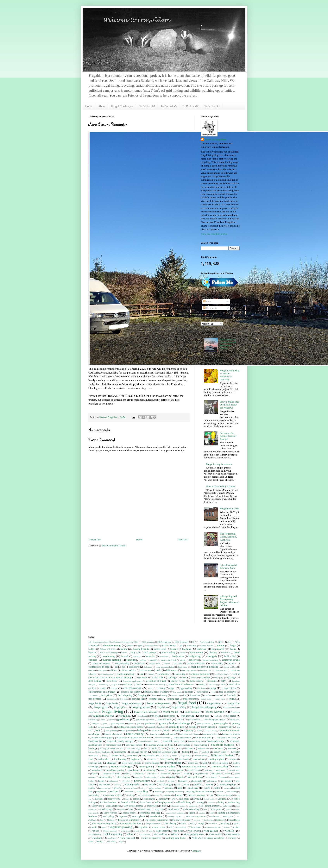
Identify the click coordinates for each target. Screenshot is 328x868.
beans (233, 649)
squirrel (202, 813)
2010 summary (148, 642)
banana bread (160, 649)
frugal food (187, 703)
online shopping (123, 777)
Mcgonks (111, 763)
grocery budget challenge (175, 723)
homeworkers (184, 745)
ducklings (128, 685)
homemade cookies (183, 738)
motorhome (97, 770)
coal (142, 674)
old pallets (216, 774)
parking (163, 777)
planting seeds (132, 784)
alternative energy (112, 645)
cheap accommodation (165, 667)
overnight (138, 777)
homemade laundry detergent (120, 741)
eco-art (114, 688)
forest (155, 695)
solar (205, 809)
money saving (167, 766)
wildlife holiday (95, 834)
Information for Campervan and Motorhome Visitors (228, 344)
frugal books (95, 703)
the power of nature (181, 820)
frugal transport (192, 712)
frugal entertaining (132, 703)
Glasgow (95, 723)
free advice (195, 695)
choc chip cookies (189, 670)
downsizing (104, 685)
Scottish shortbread (108, 802)
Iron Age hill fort (139, 752)
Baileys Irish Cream (108, 649)
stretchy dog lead (175, 816)
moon (237, 767)
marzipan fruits (95, 763)
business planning (112, 660)
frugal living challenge (146, 712)
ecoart (151, 688)
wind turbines (145, 834)
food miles (93, 695)
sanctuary (163, 799)
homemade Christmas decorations (134, 737)
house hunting (201, 745)
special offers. (129, 813)
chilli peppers (171, 670)
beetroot (92, 653)
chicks (159, 670)
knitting (186, 752)
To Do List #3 (169, 106)
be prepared (218, 649)
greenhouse (150, 723)
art (181, 646)
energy (213, 688)
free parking (112, 699)
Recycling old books (174, 792)
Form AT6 (176, 695)
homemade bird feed (211, 734)
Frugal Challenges (122, 106)
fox (185, 695)
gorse (131, 723)
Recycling (159, 792)
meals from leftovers (131, 763)
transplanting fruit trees (131, 824)
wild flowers (194, 831)
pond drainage (165, 785)
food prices (106, 695)
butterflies (131, 660)
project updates (155, 788)
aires (229, 642)
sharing (221, 802)
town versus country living (104, 824)
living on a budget (222, 755)
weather (236, 827)
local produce (104, 759)
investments (120, 752)
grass (139, 723)
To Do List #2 (190, 106)
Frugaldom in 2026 (230, 509)
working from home (176, 838)
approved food (152, 646)
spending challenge (150, 813)
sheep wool (97, 806)
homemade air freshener (189, 734)
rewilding (167, 795)
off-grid (187, 774)
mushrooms (221, 770)
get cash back (165, 719)
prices (143, 788)
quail (180, 788)
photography (197, 781)
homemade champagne (102, 738)
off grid (177, 774)
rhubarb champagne (197, 795)
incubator (189, 748)
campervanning (122, 663)
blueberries (226, 653)
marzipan (233, 759)
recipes (114, 791)
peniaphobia (113, 781)
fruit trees (204, 716)
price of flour (132, 788)
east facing (213, 685)
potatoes (209, 784)
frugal (232, 699)
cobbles (151, 674)
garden (111, 720)
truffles (183, 824)
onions (228, 774)
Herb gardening (127, 730)
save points (184, 799)
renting (131, 795)
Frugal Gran (162, 707)
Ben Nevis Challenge (109, 653)
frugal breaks (112, 704)
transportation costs (154, 824)
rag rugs (227, 788)
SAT (173, 799)
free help (231, 695)
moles (105, 767)
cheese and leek (230, 667)
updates (237, 824)
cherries (92, 670)
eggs (172, 688)
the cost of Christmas (128, 820)
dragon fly (116, 685)
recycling (142, 791)
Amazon (130, 646)
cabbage (143, 660)
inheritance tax (204, 748)
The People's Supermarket (157, 820)
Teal (102, 820)
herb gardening (112, 730)
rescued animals (144, 795)
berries (124, 653)
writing (100, 842)
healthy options (208, 727)
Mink (205, 763)
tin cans (197, 820)
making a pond (217, 759)
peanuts (224, 777)
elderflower (201, 688)
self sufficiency (184, 802)
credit (184, 678)
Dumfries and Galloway (181, 684)
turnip (192, 824)
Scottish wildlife (128, 802)
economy (161, 688)
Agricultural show (207, 642)
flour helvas (202, 692)
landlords (206, 752)
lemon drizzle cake (150, 756)
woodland (97, 838)
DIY (223, 681)
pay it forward (211, 777)
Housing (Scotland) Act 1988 (112, 748)
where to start (140, 831)
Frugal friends (214, 703)
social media (173, 809)
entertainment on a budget (102, 692)
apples (140, 646)
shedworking (234, 802)
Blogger (196, 851)
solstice (229, 809)
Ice (180, 748)
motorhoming (149, 770)
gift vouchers (194, 720)
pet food (160, 781)
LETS (165, 756)
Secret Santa (145, 802)
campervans (139, 663)
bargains (186, 649)
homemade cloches (163, 738)
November (166, 774)
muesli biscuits (194, 770)
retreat (157, 795)
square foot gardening (175, 813)
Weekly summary (110, 831)
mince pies (193, 763)
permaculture (142, 781)
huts (163, 748)
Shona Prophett (113, 806)
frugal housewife (230, 707)
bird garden (150, 652)
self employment (163, 802)
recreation (129, 792)
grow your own (204, 723)
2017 (194, 642)
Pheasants (182, 781)
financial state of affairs (157, 692)
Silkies (163, 806)
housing (92, 748)
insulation (218, 748)
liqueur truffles (201, 756)
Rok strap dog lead (225, 795)
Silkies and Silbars (178, 806)
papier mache (151, 777)
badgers (92, 649)
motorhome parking (115, 770)
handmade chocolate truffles (130, 727)
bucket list (150, 656)
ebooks (103, 688)
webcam (95, 831)
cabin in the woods (169, 660)
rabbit (217, 788)
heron (177, 730)
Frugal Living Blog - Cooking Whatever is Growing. (230, 375)
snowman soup (144, 809)
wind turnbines (160, 834)
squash (192, 813)
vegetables (143, 827)
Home (89, 106)
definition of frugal (156, 681)
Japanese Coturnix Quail (165, 752)
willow (130, 834)
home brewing (211, 730)
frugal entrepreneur (159, 703)
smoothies (121, 809)
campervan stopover (101, 663)
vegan (104, 827)
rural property (114, 799)
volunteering (181, 827)
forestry (164, 695)
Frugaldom (235, 712)
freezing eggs (173, 699)
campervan (194, 660)
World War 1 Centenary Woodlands (208, 838)
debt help (112, 681)
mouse (162, 770)
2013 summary (182, 642)
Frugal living (113, 711)
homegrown (155, 734)
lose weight (151, 759)
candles (167, 663)
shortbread (152, 806)
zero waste (111, 842)
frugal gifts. (120, 707)
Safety (127, 799)
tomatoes (220, 820)
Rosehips (99, 799)
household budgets (222, 745)
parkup (172, 777)
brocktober (137, 656)
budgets (212, 656)
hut (146, 748)
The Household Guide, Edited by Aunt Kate (228, 537)
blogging (213, 653)
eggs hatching (186, 688)
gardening (123, 719)
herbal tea (156, 730)
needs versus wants (112, 774)
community (163, 674)
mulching (208, 770)
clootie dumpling (125, 674)
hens (98, 730)
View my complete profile (214, 234)
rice (212, 795)
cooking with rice (222, 674)
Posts (207, 302)
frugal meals (170, 712)
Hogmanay (188, 730)
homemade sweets (134, 745)
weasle (226, 827)
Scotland (222, 799)
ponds (178, 785)
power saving (105, 788)
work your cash (127, 838)
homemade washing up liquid (160, 745)
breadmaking (109, 656)
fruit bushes (169, 716)
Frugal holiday (179, 707)
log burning (120, 759)
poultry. (92, 788)
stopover (123, 816)
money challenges (121, 766)
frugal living (93, 712)
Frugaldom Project (103, 716)
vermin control (158, 827)
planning (117, 785)
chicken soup (146, 670)
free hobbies (95, 699)
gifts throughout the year (215, 720)
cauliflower (134, 667)
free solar (124, 699)
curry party (219, 678)
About (102, 106)
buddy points (178, 656)
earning (202, 685)
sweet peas (228, 816)
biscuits (183, 653)
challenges (148, 667)
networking (138, 774)
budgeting (194, 656)
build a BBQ (230, 656)
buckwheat (164, 656)
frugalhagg (142, 716)
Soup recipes (110, 813)
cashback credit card (99, 667)
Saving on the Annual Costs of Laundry (228, 436)
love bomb (184, 759)
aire (220, 642)
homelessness (169, 734)
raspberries (101, 792)
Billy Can (135, 653)
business (93, 660)
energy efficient (229, 688)
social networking (191, 809)
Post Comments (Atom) (114, 546)
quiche (207, 788)
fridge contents (190, 699)
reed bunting (232, 792)
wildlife (229, 830)
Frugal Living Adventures (219, 464)
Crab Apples (158, 678)
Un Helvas (213, 824)
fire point (177, 692)
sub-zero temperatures (196, 816)
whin (151, 831)
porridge (197, 785)
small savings (106, 809)
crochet (194, 678)
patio (182, 777)
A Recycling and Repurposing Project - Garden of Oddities (230, 601)
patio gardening (195, 777)
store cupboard (139, 816)
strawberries (156, 816)
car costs (178, 663)
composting (180, 674)
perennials (126, 781)
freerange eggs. (156, 699)
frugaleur (126, 716)
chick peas (103, 670)
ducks (139, 684)
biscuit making (168, 653)
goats (105, 723)
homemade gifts (203, 737)
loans (91, 759)
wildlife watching (114, 834)
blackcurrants (196, 652)
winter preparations (193, 834)
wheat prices (126, 831)
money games (146, 767)
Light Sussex (186, 756)
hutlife (154, 748)
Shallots (211, 802)
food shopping (125, 695)
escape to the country (131, 692)
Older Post (183, 540)
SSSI (212, 813)
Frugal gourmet (141, 707)
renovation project (112, 795)
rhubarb (178, 795)
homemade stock (114, 745)
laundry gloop (220, 752)
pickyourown (212, 781)
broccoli (125, 656)
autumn (221, 645)
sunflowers (215, 816)
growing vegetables (106, 727)
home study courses (113, 734)
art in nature (192, 646)
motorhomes (133, 770)
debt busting (95, 681)
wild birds (178, 831)
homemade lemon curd (173, 741)
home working (135, 734)
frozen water (220, 699)
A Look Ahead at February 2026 (228, 566)
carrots (231, 663)
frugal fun (233, 703)
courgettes (142, 677)
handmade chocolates (156, 727)
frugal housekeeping (204, 707)
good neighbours (118, 723)
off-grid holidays (201, 774)
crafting (172, 677)
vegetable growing (121, 827)
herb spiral (142, 730)
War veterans (195, 827)
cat (116, 667)
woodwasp (112, 838)
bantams (174, 649)
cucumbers (205, 678)
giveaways (235, 720)
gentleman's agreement (145, 720)
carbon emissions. (196, 663)
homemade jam (95, 741)
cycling (231, 677)
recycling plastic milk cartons (199, 792)
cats (123, 667)
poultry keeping (227, 784)
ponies (187, 785)
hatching (193, 727)
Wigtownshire (162, 831)
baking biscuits (141, 649)
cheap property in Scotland (204, 667)
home (199, 730)
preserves (118, 788)
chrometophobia (107, 674)
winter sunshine (232, 834)
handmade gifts (176, 727)
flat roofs (189, 692)
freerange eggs (138, 699)
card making (217, 663)
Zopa (121, 842)
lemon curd (132, 756)
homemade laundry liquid (148, 741)
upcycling (225, 824)
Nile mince (152, 774)
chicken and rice (128, 670)
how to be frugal (134, 748)
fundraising (93, 720)
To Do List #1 (212, 106)
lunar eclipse (199, 759)
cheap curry (182, 667)
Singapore (193, 806)
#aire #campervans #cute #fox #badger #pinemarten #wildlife (113, 642)
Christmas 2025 (221, 670)
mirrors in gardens (220, 763)
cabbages (154, 660)
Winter (174, 834)
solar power (216, 809)
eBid (223, 685)
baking (124, 649)
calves (183, 660)
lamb (196, 752)
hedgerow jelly (226, 727)
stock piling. (108, 816)
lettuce (174, 756)
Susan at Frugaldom (216, 139)
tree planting (171, 824)
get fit (180, 719)
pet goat (171, 781)
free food (208, 695)
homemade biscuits (231, 734)
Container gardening (199, 674)
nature (94, 774)
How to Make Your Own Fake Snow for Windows (230, 405)
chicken (114, 670)
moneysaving (220, 766)
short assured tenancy (133, 806)
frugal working (215, 712)
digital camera (196, 681)
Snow (131, 809)
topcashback (234, 820)
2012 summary (164, 642)
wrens (91, 842)
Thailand (111, 820)
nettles (127, 774)
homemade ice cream (227, 738)
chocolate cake (205, 670)
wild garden (211, 830)
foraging (142, 695)
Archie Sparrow (169, 646)
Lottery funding (167, 759)
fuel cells (218, 716)
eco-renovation (132, 688)
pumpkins (169, 788)
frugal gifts (101, 707)
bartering (201, 649)
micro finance (152, 763)
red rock (220, 792)
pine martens (104, 785)
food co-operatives (228, 692)
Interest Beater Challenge (99, 752)
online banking (105, 777)
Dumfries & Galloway (156, 685)
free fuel (219, 695)
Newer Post (95, 540)
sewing (200, 802)
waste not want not (213, 827)
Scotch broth (209, 799)
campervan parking (231, 660)
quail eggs (193, 788)
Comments (210, 308)
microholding (173, 763)
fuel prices (231, 716)
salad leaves (149, 799)
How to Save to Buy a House (221, 486)
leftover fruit (117, 756)
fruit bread (155, 716)
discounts (212, 681)
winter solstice (215, 834)
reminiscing (94, 795)
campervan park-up (211, 660)
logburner (136, 759)
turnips (201, 824)
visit (171, 827)
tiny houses (208, 820)
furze (103, 720)
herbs (166, 730)
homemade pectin (196, 741)
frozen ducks (206, 699)
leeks (104, 756)
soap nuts (159, 809)
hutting (172, 748)
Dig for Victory (178, 681)
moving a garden (176, 770)
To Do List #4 (147, 106)
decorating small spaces (132, 681)
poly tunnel (150, 785)
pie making (226, 781)
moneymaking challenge (194, 767)
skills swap (227, 806)
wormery (232, 838)
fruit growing (187, 716)
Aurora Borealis (207, 646)
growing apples (221, 723)
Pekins (101, 781)
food (214, 692)
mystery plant (234, 770)
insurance (232, 748)
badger (233, 646)
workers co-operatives (151, 838)
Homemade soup (215, 741)
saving (196, 799)
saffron (136, 799)
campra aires (154, 663)
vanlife (94, 827)
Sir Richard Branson (210, 806)
